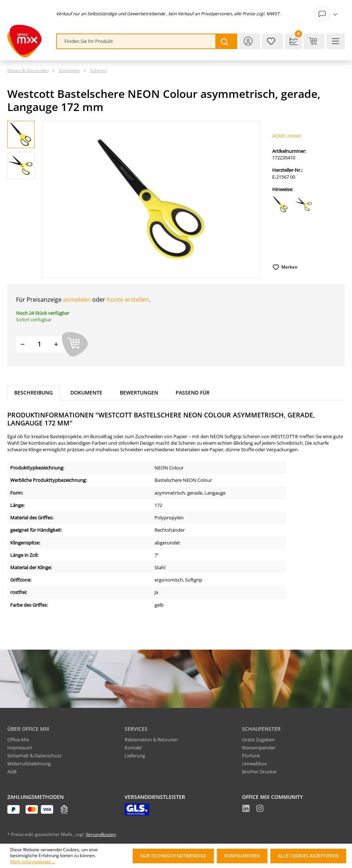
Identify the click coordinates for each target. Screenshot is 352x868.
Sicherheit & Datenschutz (34, 756)
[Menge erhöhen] (56, 344)
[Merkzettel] (273, 41)
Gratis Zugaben (258, 740)
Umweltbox (255, 764)
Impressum (20, 748)
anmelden (77, 300)
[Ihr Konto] (328, 14)
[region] (134, 199)
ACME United (286, 136)
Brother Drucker (259, 772)
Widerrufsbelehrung (29, 764)
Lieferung (135, 756)
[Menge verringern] (23, 344)
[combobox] (136, 41)
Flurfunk (251, 756)
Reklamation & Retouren (151, 740)
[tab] (34, 393)
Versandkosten (101, 834)
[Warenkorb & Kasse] (314, 41)
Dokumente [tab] (86, 393)
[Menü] (336, 41)
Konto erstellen (128, 300)
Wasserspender (259, 748)
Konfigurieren (242, 856)
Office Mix (18, 740)
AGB (12, 772)
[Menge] (39, 344)
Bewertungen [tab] (139, 393)
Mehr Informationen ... (33, 862)
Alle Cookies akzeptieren (308, 856)
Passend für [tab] (193, 393)
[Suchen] (226, 41)
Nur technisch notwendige (173, 856)
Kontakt (133, 748)
